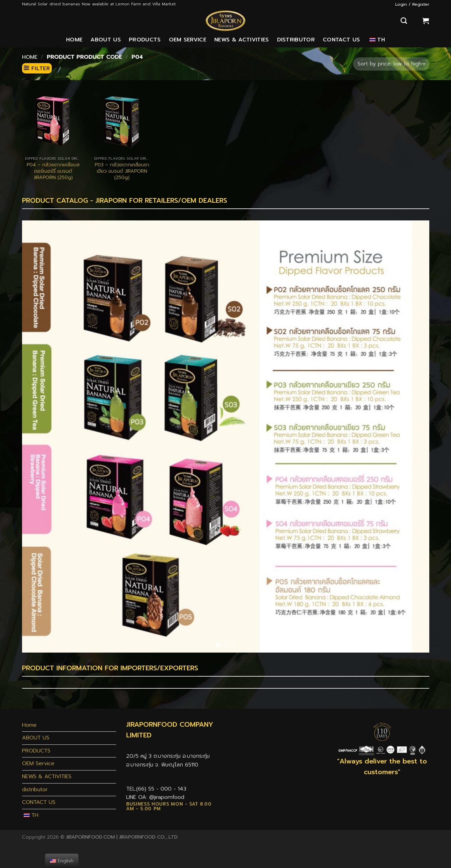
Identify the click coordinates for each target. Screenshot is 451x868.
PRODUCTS (145, 40)
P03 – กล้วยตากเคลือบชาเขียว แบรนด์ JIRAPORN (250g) (122, 171)
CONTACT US (341, 40)
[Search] (404, 21)
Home (74, 40)
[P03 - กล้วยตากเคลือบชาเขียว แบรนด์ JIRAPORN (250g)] (122, 121)
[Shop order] (391, 64)
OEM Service (188, 40)
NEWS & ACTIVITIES (242, 40)
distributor (296, 40)
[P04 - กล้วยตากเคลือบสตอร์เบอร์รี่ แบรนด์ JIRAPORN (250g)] (53, 121)
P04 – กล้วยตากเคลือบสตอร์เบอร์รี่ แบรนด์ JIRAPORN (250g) (53, 171)
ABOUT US (106, 40)
